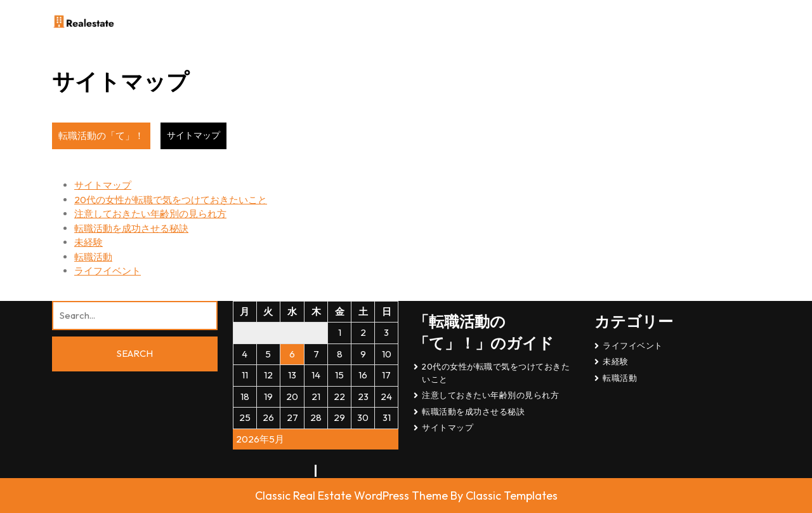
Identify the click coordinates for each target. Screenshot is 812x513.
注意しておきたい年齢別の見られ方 (150, 214)
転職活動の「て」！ (101, 136)
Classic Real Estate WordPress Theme (353, 496)
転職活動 (93, 257)
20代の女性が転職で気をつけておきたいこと (171, 200)
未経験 (88, 242)
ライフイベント (108, 271)
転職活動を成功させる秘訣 (131, 228)
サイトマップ (103, 185)
